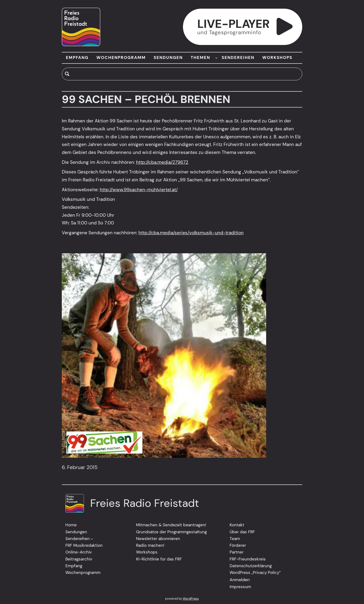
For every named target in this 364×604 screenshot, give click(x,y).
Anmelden (240, 580)
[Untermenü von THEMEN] (216, 58)
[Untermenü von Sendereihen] (92, 539)
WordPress (191, 599)
